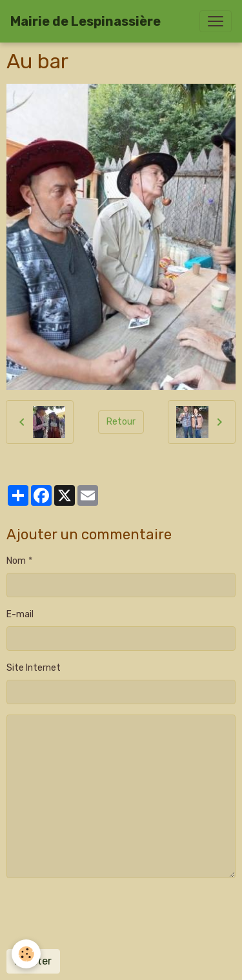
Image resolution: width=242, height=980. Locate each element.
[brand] (86, 21)
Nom (16, 561)
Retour (121, 422)
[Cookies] (26, 954)
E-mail (20, 614)
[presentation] (105, 914)
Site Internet (34, 668)
